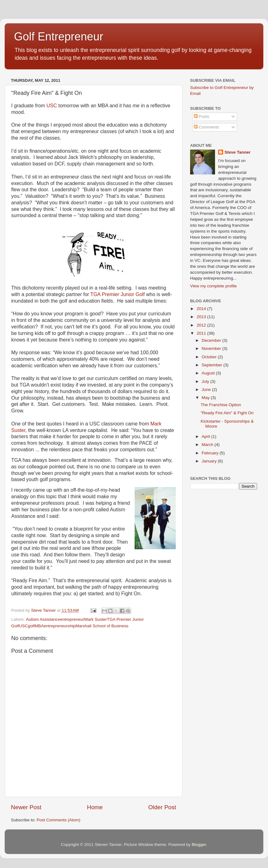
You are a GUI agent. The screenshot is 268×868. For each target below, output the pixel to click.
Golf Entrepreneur (59, 37)
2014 (202, 309)
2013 (202, 317)
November (212, 348)
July (206, 381)
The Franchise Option (221, 405)
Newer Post (26, 807)
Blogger (199, 845)
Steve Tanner (237, 152)
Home (95, 807)
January (210, 461)
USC (52, 106)
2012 (202, 325)
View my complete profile (213, 286)
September (213, 365)
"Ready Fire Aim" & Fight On (227, 413)
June (207, 390)
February (211, 453)
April (206, 436)
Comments (206, 127)
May (206, 398)
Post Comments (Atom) (59, 820)
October (210, 357)
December (212, 340)
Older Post (162, 807)
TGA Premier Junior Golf (117, 294)
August (209, 373)
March (208, 445)
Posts (202, 116)
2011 (202, 333)
